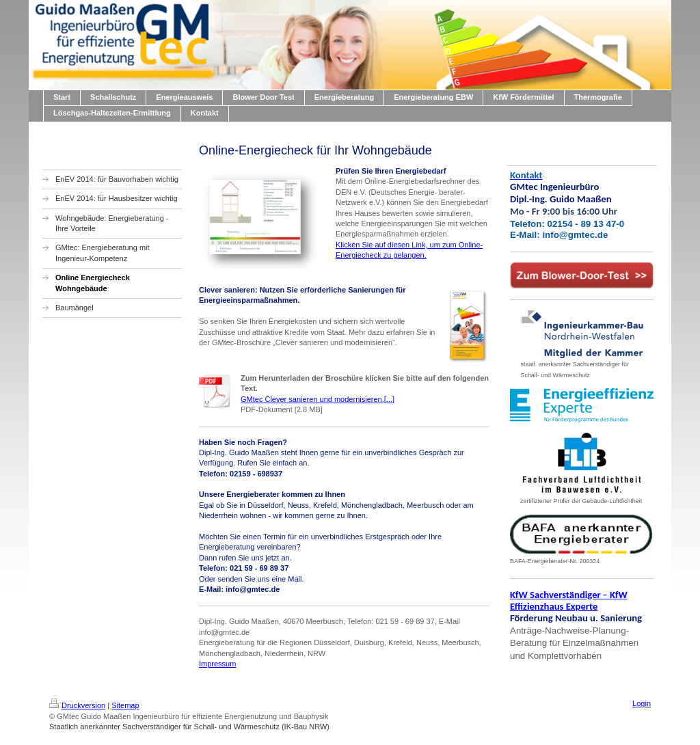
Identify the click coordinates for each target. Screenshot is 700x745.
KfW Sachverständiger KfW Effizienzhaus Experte (569, 600)
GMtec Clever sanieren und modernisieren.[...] (318, 399)
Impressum (217, 664)
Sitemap (125, 705)
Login (642, 703)
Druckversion (77, 705)
